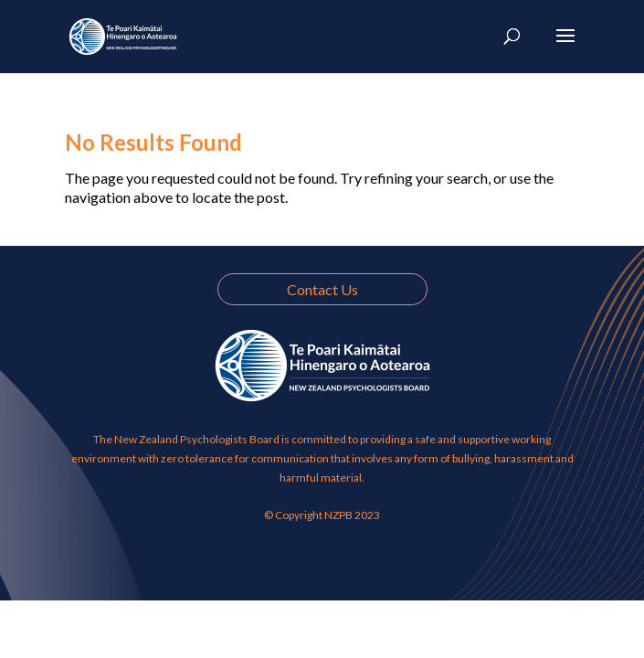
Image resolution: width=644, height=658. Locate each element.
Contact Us (322, 289)
